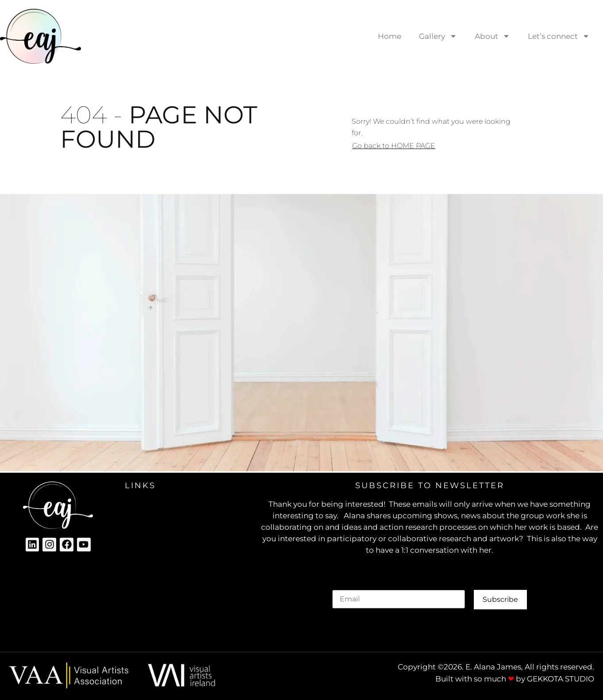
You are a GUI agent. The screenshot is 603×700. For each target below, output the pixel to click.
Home (390, 36)
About (492, 36)
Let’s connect (559, 36)
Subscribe (500, 599)
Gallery (438, 36)
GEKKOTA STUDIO (561, 679)
